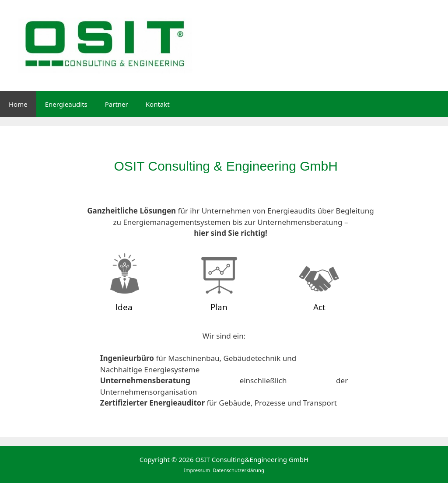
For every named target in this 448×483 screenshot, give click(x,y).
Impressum (198, 470)
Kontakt (158, 104)
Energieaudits (66, 104)
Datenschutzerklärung (238, 470)
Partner (117, 104)
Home (18, 104)
